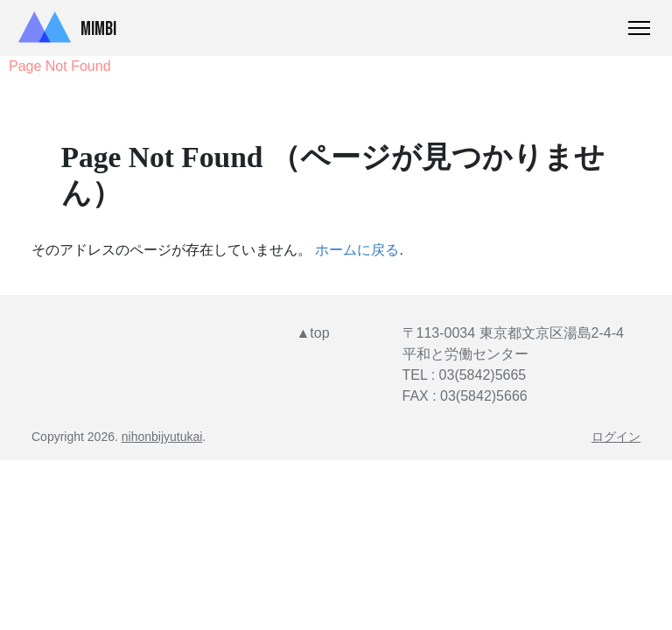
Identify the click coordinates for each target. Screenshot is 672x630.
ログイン (616, 437)
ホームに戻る (357, 250)
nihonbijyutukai (162, 437)
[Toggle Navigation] (639, 28)
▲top (313, 333)
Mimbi (63, 28)
